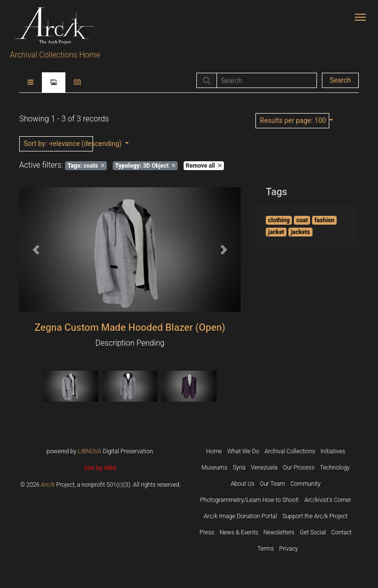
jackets (300, 232)
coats (86, 166)
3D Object (145, 166)
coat (302, 220)
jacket (276, 232)
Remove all (203, 166)
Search (340, 80)
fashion (324, 220)
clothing (279, 220)
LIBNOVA (90, 451)
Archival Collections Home (55, 55)
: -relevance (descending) (58, 144)
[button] (36, 250)
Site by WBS (100, 468)
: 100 (294, 120)
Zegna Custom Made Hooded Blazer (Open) (130, 327)
